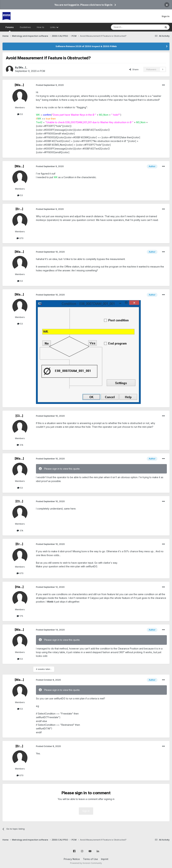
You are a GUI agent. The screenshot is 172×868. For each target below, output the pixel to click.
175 (20, 616)
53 (20, 114)
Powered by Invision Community (86, 863)
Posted (50, 85)
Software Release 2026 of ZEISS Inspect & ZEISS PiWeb (86, 46)
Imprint (105, 859)
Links (54, 27)
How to (40, 27)
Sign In (166, 16)
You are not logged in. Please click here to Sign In (83, 5)
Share (134, 69)
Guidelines (25, 27)
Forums (10, 29)
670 (20, 238)
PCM (42, 71)
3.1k (20, 445)
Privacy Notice (72, 859)
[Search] (128, 27)
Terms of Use (90, 859)
